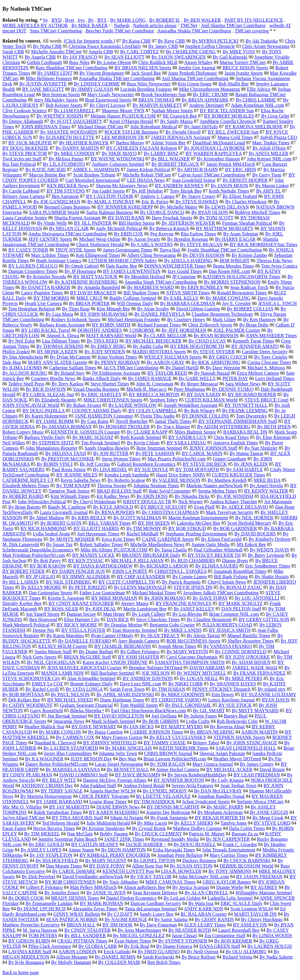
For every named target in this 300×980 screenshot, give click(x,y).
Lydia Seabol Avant (51, 534)
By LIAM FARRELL (74, 111)
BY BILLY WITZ (59, 780)
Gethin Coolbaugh (45, 62)
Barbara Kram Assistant (62, 325)
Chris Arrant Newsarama (266, 46)
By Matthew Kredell (227, 480)
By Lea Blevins (187, 614)
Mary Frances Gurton (122, 737)
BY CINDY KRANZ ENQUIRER (81, 603)
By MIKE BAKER (89, 25)
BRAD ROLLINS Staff (119, 491)
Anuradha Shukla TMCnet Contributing (117, 78)
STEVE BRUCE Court (267, 400)
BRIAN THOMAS (157, 100)
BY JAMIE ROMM (55, 421)
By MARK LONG (128, 20)
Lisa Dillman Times (61, 341)
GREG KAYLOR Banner (227, 882)
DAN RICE (118, 619)
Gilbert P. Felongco (44, 887)
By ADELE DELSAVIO (245, 507)
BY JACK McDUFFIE (30, 143)
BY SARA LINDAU (186, 443)
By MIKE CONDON (74, 153)
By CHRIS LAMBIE (256, 100)
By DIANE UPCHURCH (41, 909)
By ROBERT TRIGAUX (175, 164)
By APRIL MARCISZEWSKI (125, 694)
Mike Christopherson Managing (209, 89)
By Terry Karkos (67, 384)
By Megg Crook (268, 818)
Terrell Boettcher (132, 421)
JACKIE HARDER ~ (146, 844)
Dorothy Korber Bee (22, 603)
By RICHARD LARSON (164, 566)
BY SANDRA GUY (187, 437)
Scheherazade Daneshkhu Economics (38, 550)
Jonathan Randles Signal (221, 796)
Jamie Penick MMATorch (231, 164)
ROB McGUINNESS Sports (194, 641)
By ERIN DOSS (152, 496)
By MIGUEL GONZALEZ (139, 936)
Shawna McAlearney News (122, 186)
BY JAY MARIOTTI (69, 807)
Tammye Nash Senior (69, 491)
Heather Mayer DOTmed (237, 759)
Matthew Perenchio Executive (31, 925)
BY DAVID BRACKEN (93, 293)
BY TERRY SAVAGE (62, 791)
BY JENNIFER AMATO (255, 346)
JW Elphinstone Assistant (116, 373)
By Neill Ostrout (203, 952)
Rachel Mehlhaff (142, 534)
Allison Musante (72, 957)
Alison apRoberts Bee (144, 887)
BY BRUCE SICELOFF (164, 507)
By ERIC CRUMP (211, 94)
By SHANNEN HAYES (233, 684)
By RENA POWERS (115, 512)
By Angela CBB (40, 57)
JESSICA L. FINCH (277, 303)
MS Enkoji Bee (251, 544)
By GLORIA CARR (98, 946)
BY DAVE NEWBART (94, 727)
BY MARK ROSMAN (101, 903)
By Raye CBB (171, 41)
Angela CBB (101, 52)
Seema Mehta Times (217, 491)
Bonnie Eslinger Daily (91, 684)
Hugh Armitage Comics (59, 261)
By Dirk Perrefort (39, 877)
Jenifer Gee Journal (197, 68)
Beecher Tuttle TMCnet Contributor (120, 31)
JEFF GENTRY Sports (50, 239)
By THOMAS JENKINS (60, 346)
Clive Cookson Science (25, 111)
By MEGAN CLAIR (69, 228)
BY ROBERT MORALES (229, 116)
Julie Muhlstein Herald (108, 823)
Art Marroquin (278, 502)
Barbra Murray (130, 143)
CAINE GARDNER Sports (168, 539)
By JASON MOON (229, 186)
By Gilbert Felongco (140, 652)
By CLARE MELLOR (165, 336)
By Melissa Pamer (66, 159)
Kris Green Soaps (195, 84)
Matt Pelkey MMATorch (93, 887)
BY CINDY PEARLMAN (27, 775)
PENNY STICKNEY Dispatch (221, 689)
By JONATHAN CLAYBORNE (215, 148)
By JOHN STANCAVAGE (252, 743)
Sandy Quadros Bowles (107, 448)
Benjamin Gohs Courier (172, 625)
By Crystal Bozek (149, 828)
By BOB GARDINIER (235, 528)
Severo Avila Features (192, 786)
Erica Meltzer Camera (258, 373)
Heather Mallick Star (44, 727)
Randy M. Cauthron (67, 507)
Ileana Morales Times (234, 266)
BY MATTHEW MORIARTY (225, 228)
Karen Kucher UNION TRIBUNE (115, 662)
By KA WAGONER (44, 759)
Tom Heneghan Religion (32, 309)
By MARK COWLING (228, 298)
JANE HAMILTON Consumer (104, 416)
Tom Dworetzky (252, 416)
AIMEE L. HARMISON (96, 169)
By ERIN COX (128, 234)
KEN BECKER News (68, 186)
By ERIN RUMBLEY (202, 287)
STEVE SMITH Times (188, 293)
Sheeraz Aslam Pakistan (222, 753)
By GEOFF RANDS (214, 919)
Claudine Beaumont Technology (223, 314)
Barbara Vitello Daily (45, 437)
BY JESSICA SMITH (230, 630)
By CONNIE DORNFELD (241, 652)
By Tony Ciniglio (271, 357)
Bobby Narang (114, 834)
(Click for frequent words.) (89, 41)
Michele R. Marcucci (147, 389)
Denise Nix (43, 630)
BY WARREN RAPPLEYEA (213, 153)
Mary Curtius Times (229, 855)
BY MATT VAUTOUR (95, 277)
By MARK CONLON (60, 732)
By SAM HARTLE (245, 469)
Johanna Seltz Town (118, 753)
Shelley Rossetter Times (251, 641)
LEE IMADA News (146, 180)
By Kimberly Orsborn (269, 539)
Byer (70, 20)
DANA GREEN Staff (220, 946)
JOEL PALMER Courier (237, 330)
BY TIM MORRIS (51, 298)
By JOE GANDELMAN (57, 202)
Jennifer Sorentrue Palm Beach (68, 839)
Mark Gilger (224, 319)
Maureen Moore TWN (123, 111)
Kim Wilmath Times (70, 496)
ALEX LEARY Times (205, 925)
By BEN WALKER (202, 20)
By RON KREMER (233, 941)
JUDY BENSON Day (91, 759)
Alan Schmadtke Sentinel (91, 678)
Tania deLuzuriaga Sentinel (151, 909)
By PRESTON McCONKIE (68, 459)
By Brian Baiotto (25, 507)
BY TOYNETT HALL (246, 405)
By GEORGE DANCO (162, 212)
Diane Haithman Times (122, 700)
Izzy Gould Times (185, 271)
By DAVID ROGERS (255, 534)
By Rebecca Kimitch (169, 228)
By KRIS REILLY (89, 518)
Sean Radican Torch (249, 287)
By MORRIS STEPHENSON (232, 282)
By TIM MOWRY (144, 528)
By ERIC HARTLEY (101, 394)
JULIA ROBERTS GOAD (227, 625)
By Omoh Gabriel (82, 266)
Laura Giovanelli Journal (64, 512)
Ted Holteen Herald (61, 823)
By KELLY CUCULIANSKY (178, 737)
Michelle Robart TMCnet (147, 175)
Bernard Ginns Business (67, 207)
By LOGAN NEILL (199, 678)
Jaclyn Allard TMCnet (24, 818)
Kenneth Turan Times (253, 341)
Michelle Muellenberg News (157, 544)
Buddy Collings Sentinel (133, 298)
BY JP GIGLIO (40, 577)
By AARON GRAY (166, 362)
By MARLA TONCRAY (111, 202)
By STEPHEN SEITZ (53, 443)
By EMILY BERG (108, 346)
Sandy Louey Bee (157, 914)
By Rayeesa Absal (227, 727)
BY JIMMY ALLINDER (86, 577)
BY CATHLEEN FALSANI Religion (142, 148)
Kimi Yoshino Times (117, 357)
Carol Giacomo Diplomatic (192, 657)
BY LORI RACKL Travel (46, 330)
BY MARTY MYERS (182, 727)
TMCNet (189, 25)
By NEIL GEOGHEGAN (51, 662)
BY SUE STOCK (235, 705)
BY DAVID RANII (126, 218)
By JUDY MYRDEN (105, 352)
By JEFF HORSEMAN (184, 330)
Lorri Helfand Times (275, 378)
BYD (56, 20)
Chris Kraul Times (231, 437)
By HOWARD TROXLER (124, 427)
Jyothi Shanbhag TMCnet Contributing (225, 250)
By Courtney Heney (186, 319)
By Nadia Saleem (276, 957)
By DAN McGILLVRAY (218, 791)
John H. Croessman (155, 384)
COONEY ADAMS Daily (96, 411)
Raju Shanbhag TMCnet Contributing (72, 68)
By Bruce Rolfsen (198, 957)
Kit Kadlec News (113, 496)
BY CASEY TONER (28, 250)
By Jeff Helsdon (147, 191)
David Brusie (272, 769)
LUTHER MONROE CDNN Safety (123, 261)
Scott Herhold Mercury (249, 523)
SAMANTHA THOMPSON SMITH (190, 662)
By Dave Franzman (158, 925)
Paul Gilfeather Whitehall (218, 550)
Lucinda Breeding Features (146, 89)
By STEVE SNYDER (214, 352)
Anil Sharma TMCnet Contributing (195, 78)
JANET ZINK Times (124, 839)
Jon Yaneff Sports (43, 614)
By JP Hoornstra (80, 271)
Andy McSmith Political (119, 228)
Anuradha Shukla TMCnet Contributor (194, 31)
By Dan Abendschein (23, 357)
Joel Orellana (164, 716)
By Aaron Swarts (144, 239)
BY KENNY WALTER (266, 491)
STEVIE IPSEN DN (193, 587)
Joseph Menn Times (177, 646)
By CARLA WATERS (152, 244)
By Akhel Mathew (47, 518)
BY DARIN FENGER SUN (78, 571)
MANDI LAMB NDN (63, 673)
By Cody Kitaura (227, 780)
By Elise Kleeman (273, 437)
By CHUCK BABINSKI (247, 861)
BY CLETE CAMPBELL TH (127, 582)
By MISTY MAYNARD (255, 711)
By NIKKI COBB (186, 684)
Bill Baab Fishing (231, 577)
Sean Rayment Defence (155, 893)
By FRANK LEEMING (245, 411)
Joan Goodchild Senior (194, 180)
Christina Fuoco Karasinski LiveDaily (105, 46)
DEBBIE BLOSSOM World (247, 866)
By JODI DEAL (101, 609)
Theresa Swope (112, 486)
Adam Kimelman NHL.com (257, 105)
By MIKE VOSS (239, 52)
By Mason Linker (272, 186)
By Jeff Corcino (95, 464)
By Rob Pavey (47, 561)
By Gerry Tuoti (267, 175)
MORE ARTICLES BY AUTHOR (35, 25)
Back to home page (21, 972)
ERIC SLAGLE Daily (242, 903)
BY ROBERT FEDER (23, 571)
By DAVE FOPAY (210, 598)
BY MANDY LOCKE (94, 555)
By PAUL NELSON (70, 694)
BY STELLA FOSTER (83, 630)
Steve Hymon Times (121, 459)
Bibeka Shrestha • (87, 711)
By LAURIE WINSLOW (133, 405)
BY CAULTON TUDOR (110, 196)
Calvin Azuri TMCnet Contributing (212, 175)
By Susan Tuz (59, 544)
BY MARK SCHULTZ (241, 603)
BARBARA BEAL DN (245, 432)
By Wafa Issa (201, 903)
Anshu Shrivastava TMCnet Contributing (67, 234)
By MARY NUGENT (106, 861)
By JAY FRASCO (80, 57)
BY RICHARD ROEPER (252, 394)
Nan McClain (80, 834)
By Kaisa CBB (136, 41)
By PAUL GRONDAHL (188, 705)
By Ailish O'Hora (269, 148)
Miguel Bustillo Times (249, 636)
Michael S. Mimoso (266, 368)
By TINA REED (102, 341)
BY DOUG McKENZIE (25, 148)
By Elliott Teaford (240, 196)
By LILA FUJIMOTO (64, 164)
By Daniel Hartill (182, 368)
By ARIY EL (268, 191)
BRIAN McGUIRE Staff (87, 657)
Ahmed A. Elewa (63, 336)
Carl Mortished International (93, 180)
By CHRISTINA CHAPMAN (170, 512)
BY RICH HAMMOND (43, 528)
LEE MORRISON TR (123, 137)
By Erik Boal (136, 946)
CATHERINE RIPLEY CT (28, 480)
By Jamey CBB (163, 46)
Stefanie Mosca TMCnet (260, 802)
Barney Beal (236, 716)
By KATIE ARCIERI (45, 169)
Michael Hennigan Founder (134, 319)
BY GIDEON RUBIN (29, 941)
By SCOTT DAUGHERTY (76, 121)
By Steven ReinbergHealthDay (197, 775)
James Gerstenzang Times (128, 250)
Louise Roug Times (108, 802)
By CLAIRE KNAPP (147, 432)
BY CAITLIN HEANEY (95, 844)
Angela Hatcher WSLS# (113, 791)
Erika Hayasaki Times (174, 850)
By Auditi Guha (148, 346)
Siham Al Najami (127, 818)
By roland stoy (272, 689)
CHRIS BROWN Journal (168, 753)
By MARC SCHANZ (93, 437)
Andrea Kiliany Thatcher (233, 502)
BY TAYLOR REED (167, 373)
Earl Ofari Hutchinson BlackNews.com (149, 711)
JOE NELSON (156, 673)
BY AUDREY (264, 887)
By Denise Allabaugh (23, 121)
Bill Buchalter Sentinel (113, 673)
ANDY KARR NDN (204, 909)
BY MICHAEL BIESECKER (154, 341)
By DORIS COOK (26, 898)
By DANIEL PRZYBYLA (160, 314)
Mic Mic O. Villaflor (22, 807)
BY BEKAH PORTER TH (220, 818)
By (91, 20)
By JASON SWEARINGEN (178, 57)
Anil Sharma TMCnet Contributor (233, 25)
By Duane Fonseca (174, 946)
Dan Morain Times (64, 866)
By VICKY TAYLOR (151, 877)
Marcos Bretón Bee (48, 175)
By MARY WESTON (187, 652)
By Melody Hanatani (71, 962)
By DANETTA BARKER (46, 287)
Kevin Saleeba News (80, 480)
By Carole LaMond (21, 191)
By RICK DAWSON (46, 389)
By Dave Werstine (223, 368)
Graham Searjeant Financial (86, 705)
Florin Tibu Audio (158, 416)
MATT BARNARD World (111, 336)
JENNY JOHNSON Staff (213, 448)
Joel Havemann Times (98, 534)
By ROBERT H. (165, 20)
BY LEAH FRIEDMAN (257, 775)
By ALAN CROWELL (206, 893)
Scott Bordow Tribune (94, 175)
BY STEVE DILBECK (205, 464)
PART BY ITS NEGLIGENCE (254, 20)
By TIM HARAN (168, 689)
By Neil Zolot (22, 341)
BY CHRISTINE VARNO (176, 700)
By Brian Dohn (254, 325)
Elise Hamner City (82, 619)
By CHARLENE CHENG (191, 52)
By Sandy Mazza (176, 121)
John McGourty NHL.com (204, 877)
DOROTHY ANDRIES (100, 330)
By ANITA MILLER (269, 153)
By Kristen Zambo (249, 255)
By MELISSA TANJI (66, 453)
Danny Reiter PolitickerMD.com (57, 764)
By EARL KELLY (181, 298)
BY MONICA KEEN (57, 352)
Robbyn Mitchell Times (257, 212)
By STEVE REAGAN (201, 244)
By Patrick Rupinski (181, 582)
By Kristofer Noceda (46, 277)
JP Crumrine (184, 277)
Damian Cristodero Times (33, 271)
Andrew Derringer (207, 105)
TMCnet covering (252, 31)
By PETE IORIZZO (88, 587)
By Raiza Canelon (105, 732)
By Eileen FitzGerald (221, 539)
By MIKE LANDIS (183, 630)
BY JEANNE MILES (77, 475)
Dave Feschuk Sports (172, 218)
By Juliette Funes (200, 716)
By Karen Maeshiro (65, 636)
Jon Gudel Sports (108, 191)
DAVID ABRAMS (207, 668)
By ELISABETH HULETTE (67, 137)
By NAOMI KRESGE (126, 919)
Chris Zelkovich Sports (210, 325)
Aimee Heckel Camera (178, 769)
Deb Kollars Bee (24, 700)
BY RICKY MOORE (77, 625)
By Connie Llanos (190, 577)
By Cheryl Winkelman (95, 502)
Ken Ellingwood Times (98, 255)
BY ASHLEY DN (250, 925)
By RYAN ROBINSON (216, 336)
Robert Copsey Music (23, 432)
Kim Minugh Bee (113, 309)
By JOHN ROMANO (165, 598)
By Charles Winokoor (246, 202)
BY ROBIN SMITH (111, 325)
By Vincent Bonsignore (102, 73)
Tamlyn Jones (233, 823)
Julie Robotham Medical (154, 127)
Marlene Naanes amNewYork (215, 486)
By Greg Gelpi (275, 116)
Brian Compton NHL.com (234, 614)
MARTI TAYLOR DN (255, 914)
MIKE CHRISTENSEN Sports (113, 400)
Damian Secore (81, 614)
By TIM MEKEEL (42, 834)
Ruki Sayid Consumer (170, 491)
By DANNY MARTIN (77, 148)
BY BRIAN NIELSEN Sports (143, 68)
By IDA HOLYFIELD (57, 861)
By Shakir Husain (272, 577)
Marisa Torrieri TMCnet (243, 62)
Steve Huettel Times (110, 384)
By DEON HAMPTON (123, 850)
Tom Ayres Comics (279, 266)
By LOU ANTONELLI (257, 598)
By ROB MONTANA (23, 694)
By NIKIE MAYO (119, 153)
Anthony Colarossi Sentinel (118, 164)
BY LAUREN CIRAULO (33, 266)
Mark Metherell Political (26, 625)
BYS (102, 20)
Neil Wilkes (14, 443)
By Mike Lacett (152, 823)
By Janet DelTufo (201, 127)
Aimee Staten (81, 850)
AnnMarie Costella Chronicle (228, 121)
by (45, 20)
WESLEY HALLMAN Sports (173, 357)
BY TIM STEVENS (66, 191)
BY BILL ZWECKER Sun (233, 132)
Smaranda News (69, 721)
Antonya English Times (235, 443)
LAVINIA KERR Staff (30, 952)
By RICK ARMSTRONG (216, 362)
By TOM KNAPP (73, 486)
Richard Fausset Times (159, 325)
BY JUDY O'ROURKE (247, 657)
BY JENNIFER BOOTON (179, 780)
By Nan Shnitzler (261, 448)
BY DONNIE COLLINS (206, 416)
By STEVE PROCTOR (25, 153)
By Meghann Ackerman (220, 812)
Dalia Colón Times (247, 828)
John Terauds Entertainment (229, 850)
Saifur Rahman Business (110, 212)
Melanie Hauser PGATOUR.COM (123, 116)
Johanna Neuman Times (156, 486)
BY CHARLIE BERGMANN (123, 646)
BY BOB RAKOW (48, 566)
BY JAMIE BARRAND (59, 802)
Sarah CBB (13, 52)
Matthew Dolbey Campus (197, 828)
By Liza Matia (59, 314)
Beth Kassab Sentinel (141, 437)
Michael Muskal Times (154, 593)
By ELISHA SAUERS (217, 566)
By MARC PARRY (225, 807)
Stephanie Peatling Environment (196, 534)
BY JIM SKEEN (154, 523)
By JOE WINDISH (235, 496)
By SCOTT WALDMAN (137, 518)
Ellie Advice (259, 89)
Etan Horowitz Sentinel (135, 630)
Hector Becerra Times (54, 828)
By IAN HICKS (138, 727)
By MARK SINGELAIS (129, 748)
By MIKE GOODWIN (183, 694)
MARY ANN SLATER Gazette (58, 362)
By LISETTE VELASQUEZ (164, 796)
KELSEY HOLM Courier (63, 646)
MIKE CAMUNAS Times (170, 882)
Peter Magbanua (189, 389)
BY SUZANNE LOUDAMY (269, 694)
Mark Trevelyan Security (230, 512)
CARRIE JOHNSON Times (157, 732)
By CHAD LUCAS (207, 341)
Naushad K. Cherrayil (55, 743)
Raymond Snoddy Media (175, 839)
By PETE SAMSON (155, 453)
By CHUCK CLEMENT (158, 834)
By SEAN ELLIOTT (124, 57)
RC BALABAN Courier (204, 914)
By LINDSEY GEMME (97, 84)
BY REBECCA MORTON (154, 394)
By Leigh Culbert (149, 614)
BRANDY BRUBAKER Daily (151, 555)
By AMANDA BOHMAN (67, 427)
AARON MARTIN (259, 732)
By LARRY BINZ (161, 153)
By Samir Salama (171, 919)
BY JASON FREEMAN (259, 877)
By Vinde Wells (52, 223)
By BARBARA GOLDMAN (188, 303)
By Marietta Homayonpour (46, 796)
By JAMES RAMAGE (150, 378)
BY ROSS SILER (61, 609)
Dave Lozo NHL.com (140, 684)
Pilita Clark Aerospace (50, 946)
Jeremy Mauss (135, 603)
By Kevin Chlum (143, 443)
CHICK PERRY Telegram (104, 796)
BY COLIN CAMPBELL (153, 411)
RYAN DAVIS (276, 700)
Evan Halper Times (133, 941)
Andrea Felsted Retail (144, 786)
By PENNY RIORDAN (117, 362)
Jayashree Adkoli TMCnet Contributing (221, 593)
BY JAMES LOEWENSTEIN (132, 271)
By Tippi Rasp (76, 309)
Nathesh (122, 25)
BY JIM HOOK (118, 925)
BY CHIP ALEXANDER (141, 577)
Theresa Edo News (275, 261)
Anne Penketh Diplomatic (193, 73)
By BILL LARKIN (21, 582)
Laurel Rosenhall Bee (239, 930)
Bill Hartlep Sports (137, 223)
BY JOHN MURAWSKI (104, 314)
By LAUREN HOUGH (270, 946)
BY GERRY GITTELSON (264, 619)
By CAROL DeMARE (74, 871)
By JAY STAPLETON (51, 855)
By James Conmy (257, 764)
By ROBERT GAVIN (61, 523)
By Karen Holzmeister (46, 416)
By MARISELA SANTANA (73, 769)
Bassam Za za (245, 834)
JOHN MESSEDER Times (271, 336)
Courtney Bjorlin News (53, 378)
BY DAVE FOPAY (107, 866)
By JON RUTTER (111, 453)
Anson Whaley (198, 62)
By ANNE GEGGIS (269, 812)
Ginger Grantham (230, 459)
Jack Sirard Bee (146, 73)
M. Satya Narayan (40, 930)
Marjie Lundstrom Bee (145, 609)
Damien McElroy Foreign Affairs (115, 780)
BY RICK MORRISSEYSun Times (264, 244)
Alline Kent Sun (147, 866)
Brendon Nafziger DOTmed (156, 668)
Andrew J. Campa (157, 196)
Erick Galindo (117, 952)
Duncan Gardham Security (156, 903)
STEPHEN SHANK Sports (239, 737)
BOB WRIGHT (235, 261)
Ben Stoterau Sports (61, 94)
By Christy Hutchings (262, 919)
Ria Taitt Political (19, 164)
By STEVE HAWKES (197, 202)
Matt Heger (114, 614)
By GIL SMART (209, 711)
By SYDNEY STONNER (183, 941)
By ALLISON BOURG (25, 373)
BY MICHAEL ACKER (229, 769)
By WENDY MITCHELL (202, 673)
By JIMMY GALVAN (92, 89)
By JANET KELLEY (194, 609)
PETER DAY (235, 378)
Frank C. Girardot (240, 844)
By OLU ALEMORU (246, 952)
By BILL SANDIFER (85, 936)
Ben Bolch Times (164, 962)
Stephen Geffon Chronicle (210, 46)
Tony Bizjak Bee (186, 191)
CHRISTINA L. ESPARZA (181, 571)
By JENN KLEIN (251, 464)
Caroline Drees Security (265, 352)
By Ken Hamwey (260, 319)
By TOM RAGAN (168, 764)
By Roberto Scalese (126, 480)
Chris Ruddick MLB (158, 62)
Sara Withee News (243, 384)
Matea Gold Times (235, 137)
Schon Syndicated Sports (206, 802)
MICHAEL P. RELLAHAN (137, 561)
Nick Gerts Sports (40, 657)
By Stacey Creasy (199, 196)
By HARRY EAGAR (235, 239)
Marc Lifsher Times (50, 255)
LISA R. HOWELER (181, 871)
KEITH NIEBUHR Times (184, 748)
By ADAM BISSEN (251, 662)
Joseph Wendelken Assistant (191, 405)
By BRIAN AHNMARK (205, 100)
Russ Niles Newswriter (149, 84)
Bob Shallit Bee (234, 84)
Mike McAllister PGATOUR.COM (114, 550)
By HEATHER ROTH (190, 930)
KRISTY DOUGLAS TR (147, 502)
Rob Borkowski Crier (237, 721)
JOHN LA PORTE (130, 571)
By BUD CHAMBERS (193, 561)
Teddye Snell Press (26, 384)
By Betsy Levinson (266, 555)
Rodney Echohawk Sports (76, 319)
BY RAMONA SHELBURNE (254, 127)
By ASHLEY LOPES (41, 850)
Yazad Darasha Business (96, 389)
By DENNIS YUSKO (233, 389)
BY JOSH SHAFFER (139, 657)
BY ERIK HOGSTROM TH (197, 346)
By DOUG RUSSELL (195, 844)
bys (81, 20)
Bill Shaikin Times (141, 293)
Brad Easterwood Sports (108, 100)
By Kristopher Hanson (219, 159)
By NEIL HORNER (254, 518)
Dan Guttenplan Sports (51, 593)
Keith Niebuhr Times (229, 191)
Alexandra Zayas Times (95, 909)
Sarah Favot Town (127, 689)
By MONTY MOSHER (72, 539)
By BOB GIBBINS (161, 721)
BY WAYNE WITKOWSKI (117, 159)
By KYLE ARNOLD (113, 507)
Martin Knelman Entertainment (198, 518)
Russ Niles (79, 62)
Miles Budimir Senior (195, 432)
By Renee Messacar (199, 384)
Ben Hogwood (43, 619)
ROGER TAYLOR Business (132, 132)
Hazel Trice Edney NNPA (180, 475)
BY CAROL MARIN (202, 453)
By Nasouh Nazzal (212, 373)
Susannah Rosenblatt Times (240, 571)
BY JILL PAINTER (93, 223)
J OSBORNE (142, 330)
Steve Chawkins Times (158, 619)
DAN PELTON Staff (241, 609)
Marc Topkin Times (271, 143)
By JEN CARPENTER (228, 839)
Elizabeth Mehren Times (26, 486)
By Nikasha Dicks (192, 496)
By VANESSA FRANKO (228, 646)
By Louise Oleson (114, 62)
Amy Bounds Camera (139, 641)
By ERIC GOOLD (46, 844)
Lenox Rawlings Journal (231, 700)
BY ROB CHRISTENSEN (70, 882)
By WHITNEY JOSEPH (60, 116)
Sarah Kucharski (158, 957)
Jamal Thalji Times (173, 421)
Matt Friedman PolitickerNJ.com (34, 555)
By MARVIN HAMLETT (157, 105)
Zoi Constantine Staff (225, 936)
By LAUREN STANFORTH (71, 748)
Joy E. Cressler (236, 303)
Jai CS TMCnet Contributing (131, 368)
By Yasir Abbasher (121, 882)
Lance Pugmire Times (42, 293)
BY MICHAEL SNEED (70, 700)
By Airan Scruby (153, 309)
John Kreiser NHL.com (269, 159)
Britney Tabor (206, 743)
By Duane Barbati (96, 652)
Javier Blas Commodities (68, 753)
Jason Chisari (185, 936)
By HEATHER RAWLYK (84, 143)
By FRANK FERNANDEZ (260, 673)
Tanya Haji (170, 250)
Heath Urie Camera (43, 303)
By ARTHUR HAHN (198, 169)
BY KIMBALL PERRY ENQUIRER (115, 855)
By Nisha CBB (47, 46)
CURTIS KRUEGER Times (239, 475)
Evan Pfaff (204, 507)
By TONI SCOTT (216, 218)
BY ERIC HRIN (241, 169)
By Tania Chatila (171, 550)
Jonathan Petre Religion (180, 855)
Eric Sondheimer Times (268, 566)
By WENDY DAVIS (269, 550)
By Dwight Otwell (183, 132)
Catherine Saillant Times (73, 368)
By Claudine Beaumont (209, 619)
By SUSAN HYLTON (191, 866)
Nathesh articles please (155, 25)
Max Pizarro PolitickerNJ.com (177, 459)
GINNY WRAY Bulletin (77, 914)
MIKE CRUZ (89, 298)
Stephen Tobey (164, 400)
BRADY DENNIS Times (75, 898)
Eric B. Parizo (155, 202)
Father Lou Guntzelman (102, 593)
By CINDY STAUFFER (87, 930)
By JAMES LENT (55, 73)
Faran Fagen (14, 828)
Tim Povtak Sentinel (100, 443)
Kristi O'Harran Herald (131, 121)
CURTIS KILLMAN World (211, 400)
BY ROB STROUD (187, 528)
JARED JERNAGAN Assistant (181, 137)
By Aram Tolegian (241, 234)
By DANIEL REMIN (115, 957)
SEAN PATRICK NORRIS (72, 919)
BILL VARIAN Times (110, 523)
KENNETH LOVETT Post (128, 871)
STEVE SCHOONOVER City (31, 678)
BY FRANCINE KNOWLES (183, 603)
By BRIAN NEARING (212, 732)
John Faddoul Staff (98, 786)
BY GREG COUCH (228, 357)
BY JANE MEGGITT (43, 89)
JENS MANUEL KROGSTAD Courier (84, 668)
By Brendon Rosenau (187, 239)
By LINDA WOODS (272, 936)
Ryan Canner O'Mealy (112, 636)
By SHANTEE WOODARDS (69, 132)
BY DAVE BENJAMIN (138, 775)
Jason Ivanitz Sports (244, 73)
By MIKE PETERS (244, 678)
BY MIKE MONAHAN (114, 598)
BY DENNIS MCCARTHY (173, 807)
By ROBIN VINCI (55, 464)
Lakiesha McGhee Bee (199, 523)
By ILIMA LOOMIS (22, 368)
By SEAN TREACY (160, 636)
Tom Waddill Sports (139, 705)
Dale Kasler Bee (121, 266)
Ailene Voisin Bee (169, 143)
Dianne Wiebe (230, 887)
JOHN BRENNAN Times (46, 127)
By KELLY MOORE (41, 587)
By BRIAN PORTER (89, 303)
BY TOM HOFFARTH (197, 469)
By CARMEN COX (75, 737)
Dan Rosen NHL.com (229, 271)
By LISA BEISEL (110, 469)
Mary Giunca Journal (213, 764)
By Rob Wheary (200, 411)
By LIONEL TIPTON (154, 861)
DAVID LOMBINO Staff (84, 775)
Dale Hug (12, 362)
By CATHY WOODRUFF (28, 705)
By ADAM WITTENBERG (224, 427)
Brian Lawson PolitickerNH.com (175, 759)
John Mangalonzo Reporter (51, 448)
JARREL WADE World (255, 668)
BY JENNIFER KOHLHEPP (125, 207)
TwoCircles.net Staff (22, 159)
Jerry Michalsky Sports (56, 100)
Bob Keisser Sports (64, 105)
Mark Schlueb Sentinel (113, 721)
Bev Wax (128, 759)
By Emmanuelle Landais (49, 903)
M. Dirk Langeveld (21, 544)
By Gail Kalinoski (230, 57)
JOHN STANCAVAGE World (31, 405)
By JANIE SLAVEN (106, 893)
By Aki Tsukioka (262, 41)
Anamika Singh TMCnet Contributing (161, 282)
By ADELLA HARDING (188, 261)
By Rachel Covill (42, 689)
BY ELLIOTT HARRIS (96, 528)
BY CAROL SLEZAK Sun (48, 394)
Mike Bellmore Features (49, 78)
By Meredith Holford (145, 277)
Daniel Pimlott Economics (131, 898)
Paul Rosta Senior (69, 469)
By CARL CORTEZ (139, 52)
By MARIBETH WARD (150, 287)
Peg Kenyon (162, 234)
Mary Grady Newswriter (110, 94)
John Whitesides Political (42, 502)
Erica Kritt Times (118, 539)
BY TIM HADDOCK (154, 802)
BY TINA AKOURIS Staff (78, 818)
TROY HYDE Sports (76, 250)
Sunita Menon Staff (53, 652)
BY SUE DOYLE (151, 469)
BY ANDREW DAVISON (148, 678)
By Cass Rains (94, 421)
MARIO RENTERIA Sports (159, 352)
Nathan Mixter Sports (172, 111)
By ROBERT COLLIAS (250, 309)
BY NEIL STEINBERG (69, 582)
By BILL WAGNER (171, 159)
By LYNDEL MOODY (165, 791)
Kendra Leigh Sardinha (127, 475)
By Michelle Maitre (179, 207)
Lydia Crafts (198, 721)
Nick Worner (191, 502)
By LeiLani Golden (182, 898)
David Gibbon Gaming (198, 309)
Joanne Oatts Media (211, 544)
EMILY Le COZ (47, 684)
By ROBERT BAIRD (23, 496)
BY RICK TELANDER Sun (227, 111)
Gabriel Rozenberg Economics (146, 464)
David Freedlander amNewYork (93, 877)
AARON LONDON (77, 952)
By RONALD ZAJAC (241, 587)
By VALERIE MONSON (176, 480)
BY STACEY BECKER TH (214, 555)
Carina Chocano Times (269, 362)
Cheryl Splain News (227, 582)
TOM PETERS (43, 936)
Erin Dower (223, 694)
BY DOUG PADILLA (44, 411)
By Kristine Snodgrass (103, 828)
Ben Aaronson (65, 196)
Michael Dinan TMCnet (100, 127)
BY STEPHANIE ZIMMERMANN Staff (238, 421)
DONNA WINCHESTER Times (175, 266)
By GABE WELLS (197, 378)
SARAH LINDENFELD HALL (246, 748)
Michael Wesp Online (100, 239)
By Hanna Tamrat (246, 453)
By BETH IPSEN (274, 427)
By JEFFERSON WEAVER (188, 223)
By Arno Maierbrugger (140, 930)
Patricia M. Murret (207, 834)
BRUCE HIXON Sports (245, 68)
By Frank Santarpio (169, 818)
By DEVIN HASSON (204, 255)
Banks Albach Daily (102, 378)
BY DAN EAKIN (204, 394)
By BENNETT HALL (128, 769)
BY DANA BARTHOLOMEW (103, 566)
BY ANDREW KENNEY (179, 186)
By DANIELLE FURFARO (84, 641)
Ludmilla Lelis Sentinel (230, 898)
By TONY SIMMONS (230, 871)
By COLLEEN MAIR (119, 962)
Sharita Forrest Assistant (77, 218)
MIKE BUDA (267, 480)
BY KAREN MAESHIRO (114, 812)
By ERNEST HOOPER (245, 180)
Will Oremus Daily (135, 303)
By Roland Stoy (69, 373)
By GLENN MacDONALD (140, 587)
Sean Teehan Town (238, 786)
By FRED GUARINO (159, 952)
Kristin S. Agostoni (66, 598)
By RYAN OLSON (210, 212)
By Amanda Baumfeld (99, 287)
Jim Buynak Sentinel (67, 716)
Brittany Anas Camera (23, 196)
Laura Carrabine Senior (25, 218)
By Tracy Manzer (173, 427)
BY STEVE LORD (272, 823)
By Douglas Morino (123, 625)
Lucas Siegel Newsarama (119, 764)
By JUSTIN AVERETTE (43, 84)
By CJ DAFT (120, 914)
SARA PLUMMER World (54, 212)
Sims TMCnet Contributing (56, 31)
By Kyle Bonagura (26, 962)
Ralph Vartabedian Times (58, 812)
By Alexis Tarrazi (203, 636)
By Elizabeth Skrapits (56, 400)
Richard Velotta (238, 957)
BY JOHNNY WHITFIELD (110, 743)
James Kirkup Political (148, 169)
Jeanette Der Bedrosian (168, 812)
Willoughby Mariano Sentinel (264, 893)
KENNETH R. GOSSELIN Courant (85, 432)
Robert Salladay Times (101, 544)
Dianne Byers (235, 561)
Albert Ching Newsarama (151, 255)
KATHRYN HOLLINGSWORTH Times (242, 277)
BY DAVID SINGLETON (119, 716)
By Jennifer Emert (62, 893)
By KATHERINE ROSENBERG (86, 282)
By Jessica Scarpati (191, 887)
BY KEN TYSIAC (86, 561)
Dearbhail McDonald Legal (219, 143)
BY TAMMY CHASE (165, 743)
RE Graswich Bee (180, 116)
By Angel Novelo (266, 486)
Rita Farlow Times (198, 234)
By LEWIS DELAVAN (227, 207)
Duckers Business (199, 861)
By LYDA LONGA (84, 689)
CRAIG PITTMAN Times (82, 941)
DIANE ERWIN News (118, 807)
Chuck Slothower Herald (100, 244)
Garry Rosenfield (47, 711)
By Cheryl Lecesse (107, 105)
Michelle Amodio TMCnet (56, 52)
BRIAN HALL (81, 925)
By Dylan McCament (70, 357)
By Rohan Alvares (84, 405)
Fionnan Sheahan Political (247, 223)
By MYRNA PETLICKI (215, 41)
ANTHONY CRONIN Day (47, 786)
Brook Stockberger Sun (164, 94)
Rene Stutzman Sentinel (159, 448)
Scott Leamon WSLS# (252, 909)
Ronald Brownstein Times (242, 293)
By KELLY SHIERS (194, 823)
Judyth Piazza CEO (279, 137)
